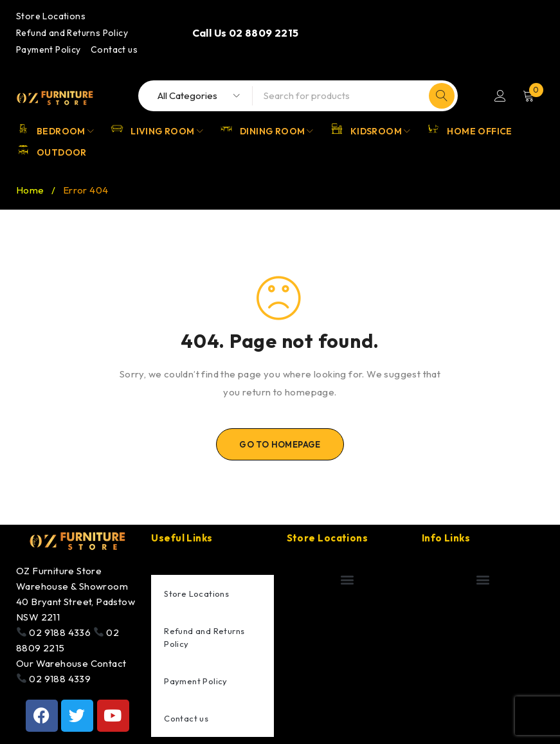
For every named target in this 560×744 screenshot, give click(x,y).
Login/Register (500, 96)
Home (30, 190)
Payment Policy (49, 50)
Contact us (114, 50)
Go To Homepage (280, 444)
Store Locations (51, 16)
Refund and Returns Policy (72, 33)
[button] (348, 579)
